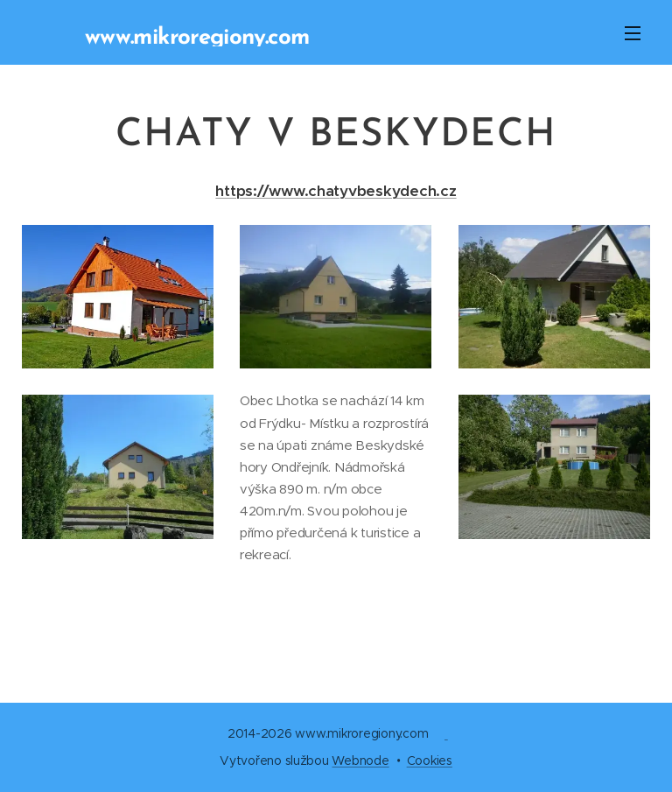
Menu (633, 33)
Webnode (360, 760)
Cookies (430, 760)
